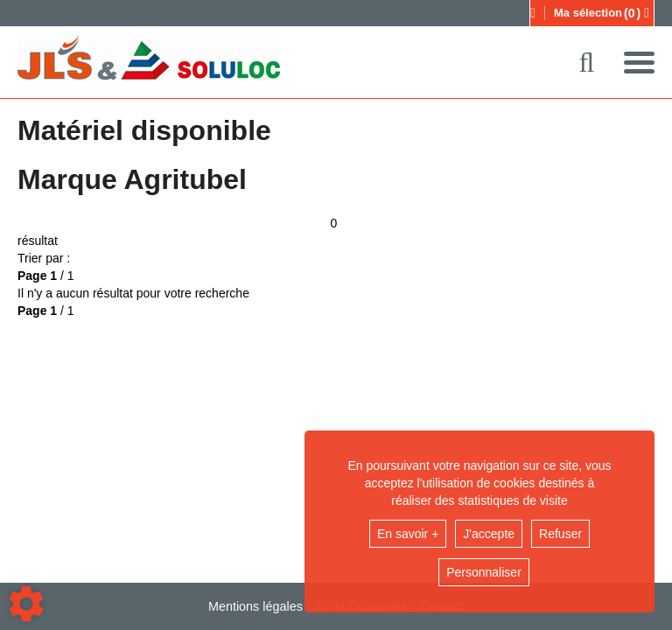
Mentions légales (255, 606)
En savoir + (408, 534)
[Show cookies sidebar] (26, 604)
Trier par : (44, 258)
